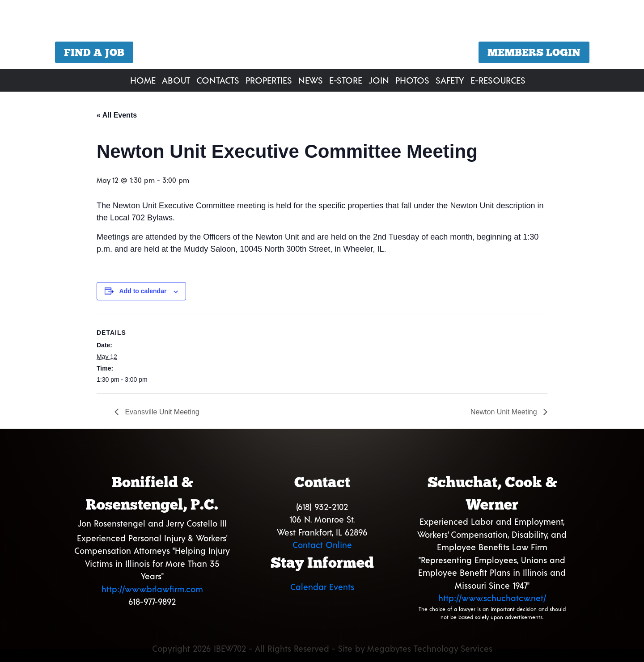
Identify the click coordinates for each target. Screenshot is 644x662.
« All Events (117, 115)
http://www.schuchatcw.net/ (492, 598)
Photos (412, 80)
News (311, 80)
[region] (322, 36)
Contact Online (322, 545)
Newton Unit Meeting (505, 412)
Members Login (534, 52)
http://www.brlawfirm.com (152, 589)
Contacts (218, 80)
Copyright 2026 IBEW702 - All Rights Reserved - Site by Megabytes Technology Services (322, 648)
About (176, 80)
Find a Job (94, 52)
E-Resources (498, 80)
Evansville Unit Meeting (161, 412)
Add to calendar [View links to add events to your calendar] (143, 291)
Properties (269, 80)
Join (379, 80)
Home (143, 80)
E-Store (346, 80)
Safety (450, 80)
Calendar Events (322, 587)
